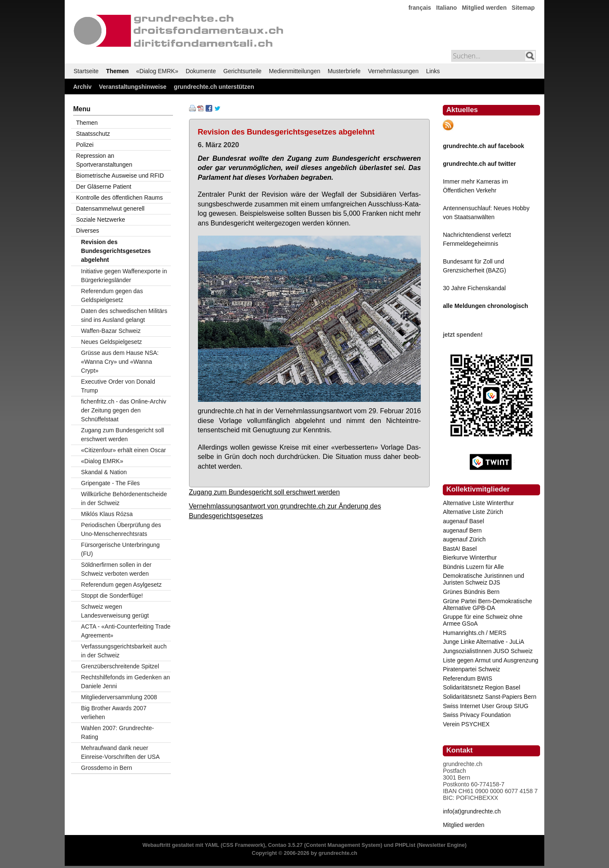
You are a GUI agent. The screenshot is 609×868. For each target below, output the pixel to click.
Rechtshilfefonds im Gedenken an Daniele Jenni (126, 682)
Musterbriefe (344, 71)
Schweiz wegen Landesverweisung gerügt (115, 611)
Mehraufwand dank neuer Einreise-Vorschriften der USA (121, 752)
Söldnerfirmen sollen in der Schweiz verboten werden (117, 569)
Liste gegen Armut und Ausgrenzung (491, 660)
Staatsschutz (93, 134)
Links (433, 71)
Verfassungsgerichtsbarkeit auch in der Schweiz (124, 651)
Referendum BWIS (468, 678)
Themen (118, 71)
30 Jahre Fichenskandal (474, 288)
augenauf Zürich (464, 539)
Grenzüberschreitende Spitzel (120, 666)
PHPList (405, 845)
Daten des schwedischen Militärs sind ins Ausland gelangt (124, 315)
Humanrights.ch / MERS (475, 633)
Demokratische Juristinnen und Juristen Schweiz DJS (483, 579)
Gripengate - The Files (111, 483)
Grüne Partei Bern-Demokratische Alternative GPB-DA (487, 604)
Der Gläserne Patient (104, 187)
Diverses (88, 231)
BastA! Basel (460, 549)
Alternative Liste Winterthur (478, 503)
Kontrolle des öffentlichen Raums (119, 198)
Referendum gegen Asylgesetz (122, 585)
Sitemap (523, 8)
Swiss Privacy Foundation (477, 715)
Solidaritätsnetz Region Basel (481, 687)
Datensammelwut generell (110, 209)
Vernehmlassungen (393, 71)
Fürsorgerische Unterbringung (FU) (121, 549)
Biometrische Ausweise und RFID (120, 176)
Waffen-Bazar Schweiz (111, 331)
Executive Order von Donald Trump (118, 386)
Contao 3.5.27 (285, 845)
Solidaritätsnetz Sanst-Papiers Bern (490, 697)
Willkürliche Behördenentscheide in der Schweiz (124, 499)
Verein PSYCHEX (466, 724)
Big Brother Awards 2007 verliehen (114, 713)
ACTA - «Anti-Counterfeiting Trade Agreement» (126, 631)
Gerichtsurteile (242, 71)
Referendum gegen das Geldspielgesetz (112, 295)
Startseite (86, 71)
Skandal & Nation (104, 472)
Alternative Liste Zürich (473, 512)
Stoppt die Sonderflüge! (112, 596)
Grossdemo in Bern (107, 768)
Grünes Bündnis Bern (471, 592)
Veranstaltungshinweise (133, 87)
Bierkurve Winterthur (470, 558)
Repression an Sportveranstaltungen (104, 160)
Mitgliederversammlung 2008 (119, 697)
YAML (212, 845)
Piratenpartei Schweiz (471, 669)
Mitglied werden (484, 8)
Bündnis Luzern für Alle (473, 567)
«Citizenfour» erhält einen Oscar (124, 450)
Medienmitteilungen (295, 71)
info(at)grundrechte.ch (472, 811)
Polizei (85, 145)
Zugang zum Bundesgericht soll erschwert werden (265, 492)
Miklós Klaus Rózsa (107, 514)
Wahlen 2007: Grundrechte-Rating (118, 732)
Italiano (446, 8)
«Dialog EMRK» (157, 71)
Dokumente (201, 71)
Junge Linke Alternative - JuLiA (483, 642)
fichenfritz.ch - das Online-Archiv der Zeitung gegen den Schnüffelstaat (124, 410)
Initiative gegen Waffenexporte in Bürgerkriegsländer (124, 276)
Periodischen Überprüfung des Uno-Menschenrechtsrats (121, 529)
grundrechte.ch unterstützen (214, 87)
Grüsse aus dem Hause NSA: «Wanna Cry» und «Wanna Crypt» (120, 362)
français (420, 8)
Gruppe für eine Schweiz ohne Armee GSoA (483, 620)
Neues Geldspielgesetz (112, 342)
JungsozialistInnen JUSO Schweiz (488, 651)
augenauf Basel (463, 521)
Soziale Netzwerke (101, 220)
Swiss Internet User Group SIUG (486, 706)
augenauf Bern (462, 530)
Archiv (82, 87)
